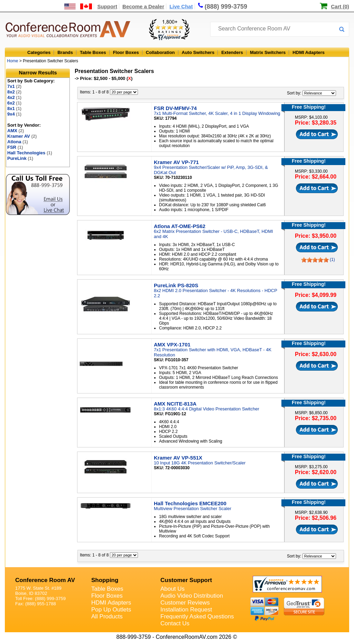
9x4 (14, 114)
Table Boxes (93, 52)
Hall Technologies (30, 153)
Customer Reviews (185, 603)
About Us (173, 589)
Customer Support (186, 580)
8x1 (14, 108)
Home (12, 61)
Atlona (18, 142)
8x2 (14, 92)
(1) (332, 260)
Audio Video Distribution (192, 596)
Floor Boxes (126, 52)
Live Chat (181, 6)
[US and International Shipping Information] (78, 6)
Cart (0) (340, 6)
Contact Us (175, 623)
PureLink (20, 158)
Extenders (232, 52)
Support (107, 6)
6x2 (14, 103)
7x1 (14, 86)
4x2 (14, 97)
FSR (15, 147)
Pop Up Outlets (111, 610)
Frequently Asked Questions (197, 616)
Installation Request (186, 610)
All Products (107, 616)
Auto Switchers (198, 52)
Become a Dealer (143, 6)
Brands (65, 52)
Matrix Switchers (268, 52)
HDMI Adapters (309, 52)
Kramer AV (22, 136)
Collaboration (160, 52)
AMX (16, 131)
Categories (39, 52)
